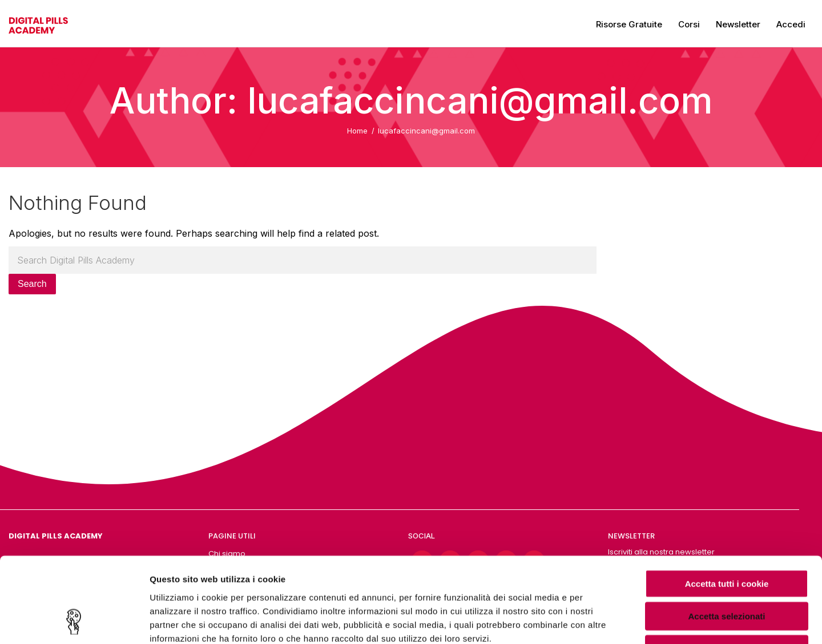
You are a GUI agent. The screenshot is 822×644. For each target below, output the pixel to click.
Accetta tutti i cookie (727, 506)
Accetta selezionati (726, 539)
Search (32, 284)
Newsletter (738, 24)
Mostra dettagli (601, 621)
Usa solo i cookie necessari (727, 571)
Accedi (791, 24)
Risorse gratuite (629, 24)
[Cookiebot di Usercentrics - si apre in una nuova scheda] (74, 622)
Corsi (689, 24)
